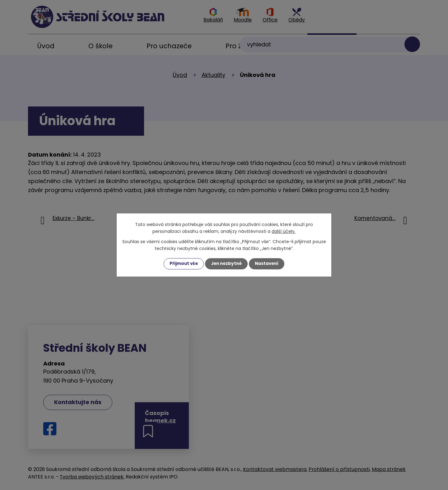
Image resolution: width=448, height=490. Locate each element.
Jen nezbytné (226, 264)
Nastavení (268, 264)
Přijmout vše (182, 264)
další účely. (284, 231)
